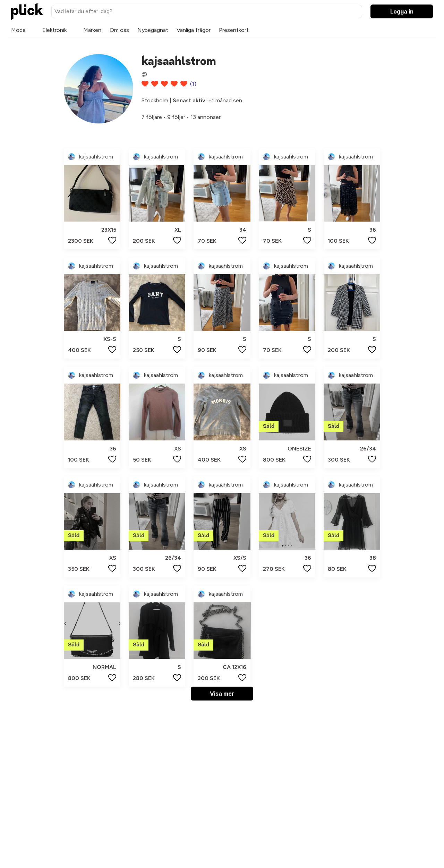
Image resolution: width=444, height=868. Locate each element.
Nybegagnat (153, 30)
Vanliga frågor (194, 30)
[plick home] (27, 11)
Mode (18, 30)
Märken (92, 30)
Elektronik (54, 30)
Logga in (402, 11)
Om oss (119, 30)
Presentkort (234, 30)
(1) (193, 84)
